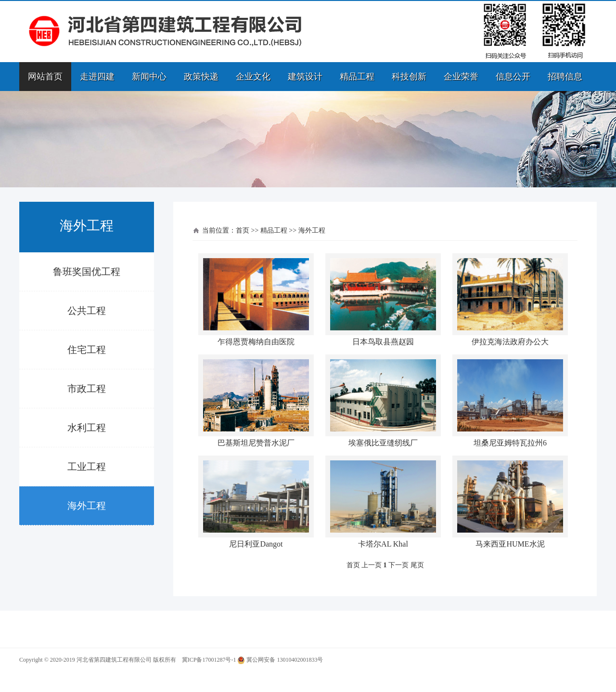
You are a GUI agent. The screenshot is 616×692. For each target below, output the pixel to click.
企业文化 (253, 77)
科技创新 (409, 77)
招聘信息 (565, 77)
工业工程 (87, 467)
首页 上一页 (364, 565)
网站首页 (45, 77)
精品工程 (357, 77)
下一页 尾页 (406, 565)
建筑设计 (305, 77)
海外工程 (87, 506)
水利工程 (87, 428)
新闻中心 (149, 77)
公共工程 (87, 311)
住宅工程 (87, 350)
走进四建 (97, 77)
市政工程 (87, 389)
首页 (243, 230)
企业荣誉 (461, 77)
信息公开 (513, 77)
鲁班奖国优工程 (87, 272)
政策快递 (201, 77)
